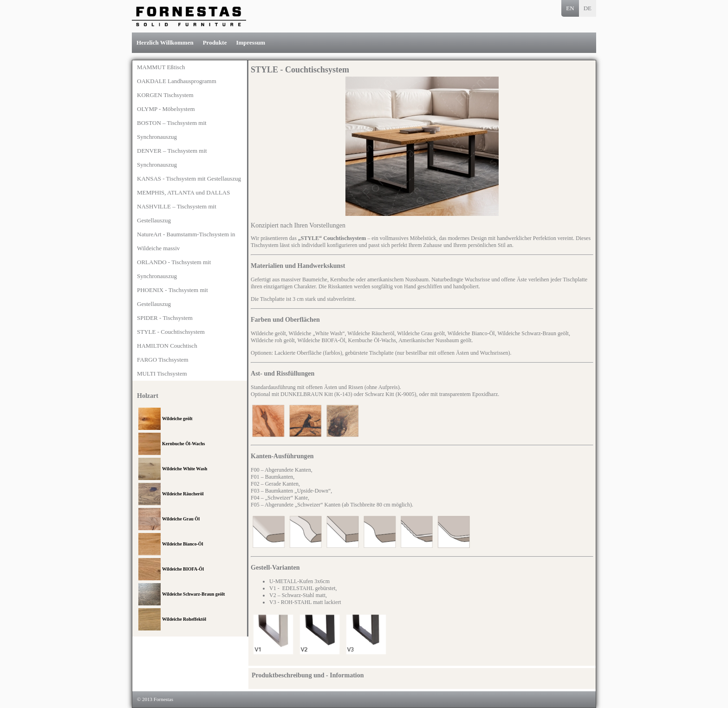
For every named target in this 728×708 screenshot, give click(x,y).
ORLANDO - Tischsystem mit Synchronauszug (174, 269)
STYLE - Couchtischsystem (171, 332)
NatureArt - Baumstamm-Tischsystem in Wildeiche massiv (186, 241)
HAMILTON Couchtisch (167, 346)
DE (588, 8)
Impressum (250, 42)
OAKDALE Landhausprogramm (177, 81)
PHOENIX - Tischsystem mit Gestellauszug (172, 297)
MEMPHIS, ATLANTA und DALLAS (183, 192)
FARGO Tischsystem (163, 360)
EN (570, 8)
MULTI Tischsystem (162, 373)
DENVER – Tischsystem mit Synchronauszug (172, 158)
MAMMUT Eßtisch (161, 67)
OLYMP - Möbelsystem (166, 109)
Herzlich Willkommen (165, 42)
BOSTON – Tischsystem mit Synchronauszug (172, 130)
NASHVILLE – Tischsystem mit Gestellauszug (177, 213)
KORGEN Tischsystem (165, 95)
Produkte (215, 42)
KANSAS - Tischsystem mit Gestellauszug (189, 179)
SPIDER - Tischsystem (165, 318)
